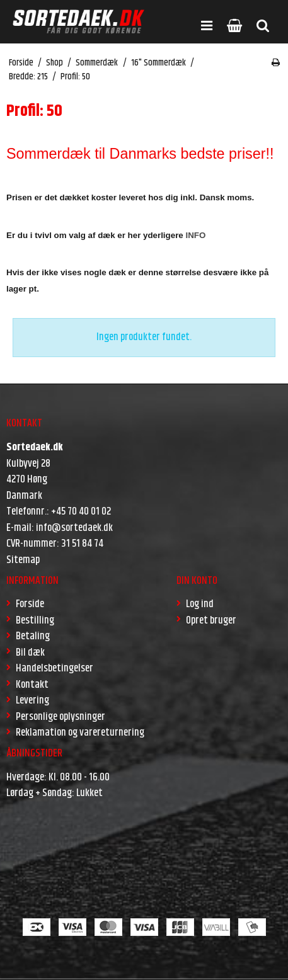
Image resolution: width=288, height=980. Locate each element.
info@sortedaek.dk (74, 528)
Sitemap (23, 560)
